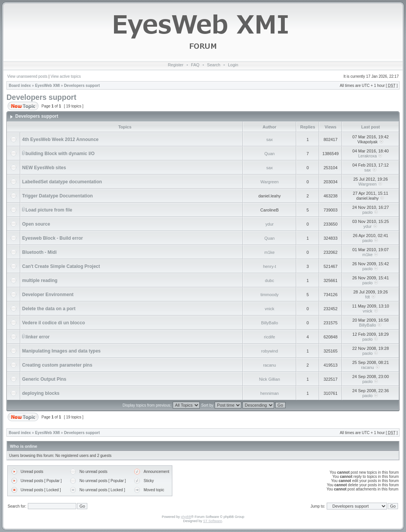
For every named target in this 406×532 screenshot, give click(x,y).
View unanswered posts (27, 76)
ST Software (213, 521)
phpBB (186, 517)
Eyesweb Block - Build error (52, 238)
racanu (270, 365)
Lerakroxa (368, 156)
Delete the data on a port (49, 309)
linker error (38, 337)
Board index (20, 86)
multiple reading (40, 280)
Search (214, 65)
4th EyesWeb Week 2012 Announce (60, 139)
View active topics (66, 76)
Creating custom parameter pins (57, 365)
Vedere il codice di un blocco (54, 323)
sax (269, 139)
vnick (269, 309)
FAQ (195, 65)
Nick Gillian (269, 379)
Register (176, 65)
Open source (36, 224)
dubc (270, 280)
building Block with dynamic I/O (60, 154)
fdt (367, 297)
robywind (270, 351)
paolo (368, 212)
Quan (270, 154)
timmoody (270, 295)
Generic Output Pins (44, 379)
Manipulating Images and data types (61, 351)
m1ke (270, 252)
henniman (270, 393)
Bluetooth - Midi (39, 252)
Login (233, 65)
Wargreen (270, 182)
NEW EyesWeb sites (44, 168)
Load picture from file (49, 210)
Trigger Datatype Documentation (57, 196)
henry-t (270, 266)
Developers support (82, 86)
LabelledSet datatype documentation (62, 182)
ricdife (269, 337)
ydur (269, 224)
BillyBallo (270, 323)
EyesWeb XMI (47, 86)
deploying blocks (41, 393)
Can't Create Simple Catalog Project (61, 266)
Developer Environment (48, 295)
